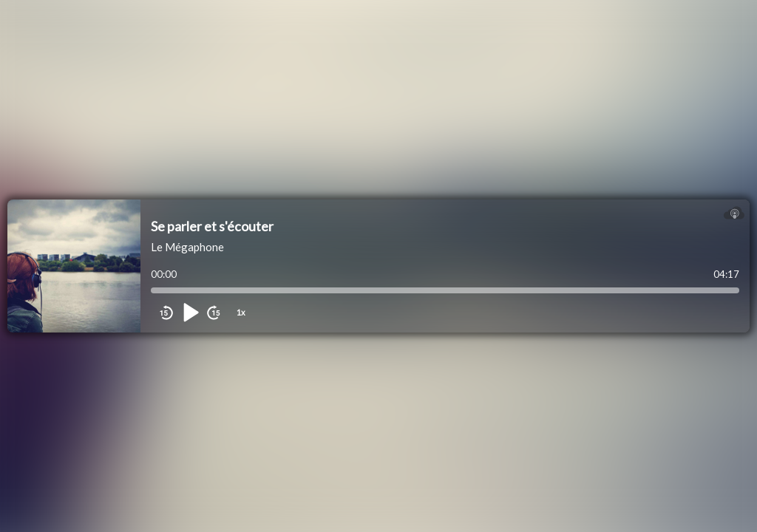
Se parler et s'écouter (212, 226)
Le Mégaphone (187, 247)
